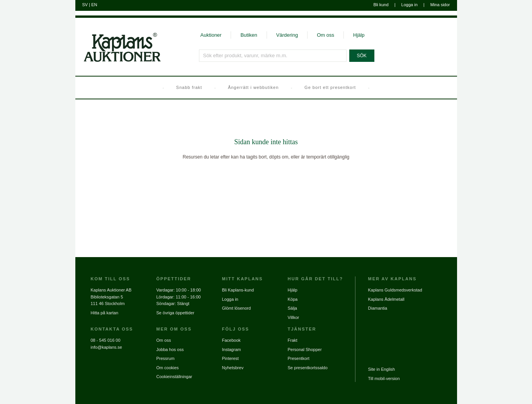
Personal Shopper (305, 349)
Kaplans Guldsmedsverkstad (395, 290)
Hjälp (359, 35)
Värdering (287, 35)
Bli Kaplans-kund (238, 290)
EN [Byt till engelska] (94, 5)
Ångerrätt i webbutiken (253, 87)
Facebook (231, 340)
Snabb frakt (189, 87)
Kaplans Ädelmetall (386, 299)
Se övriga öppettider (175, 313)
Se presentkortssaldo (308, 368)
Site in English (382, 369)
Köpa (293, 299)
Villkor (294, 317)
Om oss (325, 35)
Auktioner (211, 35)
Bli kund (381, 5)
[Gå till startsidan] (118, 61)
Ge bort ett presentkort (330, 87)
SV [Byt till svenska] (85, 5)
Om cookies (168, 368)
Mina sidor (440, 5)
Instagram (232, 349)
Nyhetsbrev (233, 368)
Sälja (292, 308)
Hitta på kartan (105, 313)
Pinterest (230, 358)
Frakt (293, 340)
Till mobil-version (384, 378)
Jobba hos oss (170, 349)
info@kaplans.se (107, 347)
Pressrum (166, 358)
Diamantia (378, 308)
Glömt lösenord (237, 308)
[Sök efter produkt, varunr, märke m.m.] (273, 56)
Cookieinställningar (174, 377)
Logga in (410, 5)
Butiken (249, 35)
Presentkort (299, 358)
